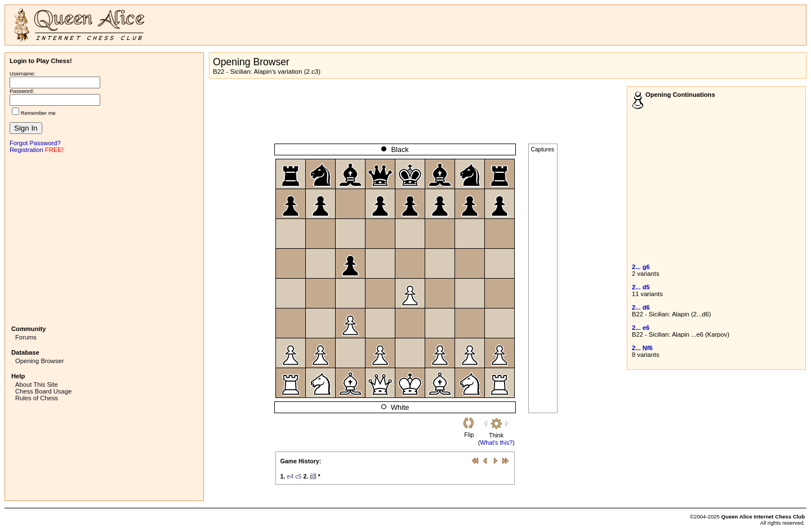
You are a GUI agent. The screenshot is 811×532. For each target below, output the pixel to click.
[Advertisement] (104, 238)
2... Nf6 (642, 348)
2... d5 (641, 287)
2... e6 (641, 328)
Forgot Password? (35, 143)
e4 (290, 476)
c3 (313, 476)
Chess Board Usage (43, 391)
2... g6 (641, 267)
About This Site (37, 385)
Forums (26, 337)
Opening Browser (39, 361)
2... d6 (641, 307)
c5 (298, 476)
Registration (26, 150)
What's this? (496, 442)
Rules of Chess (37, 398)
